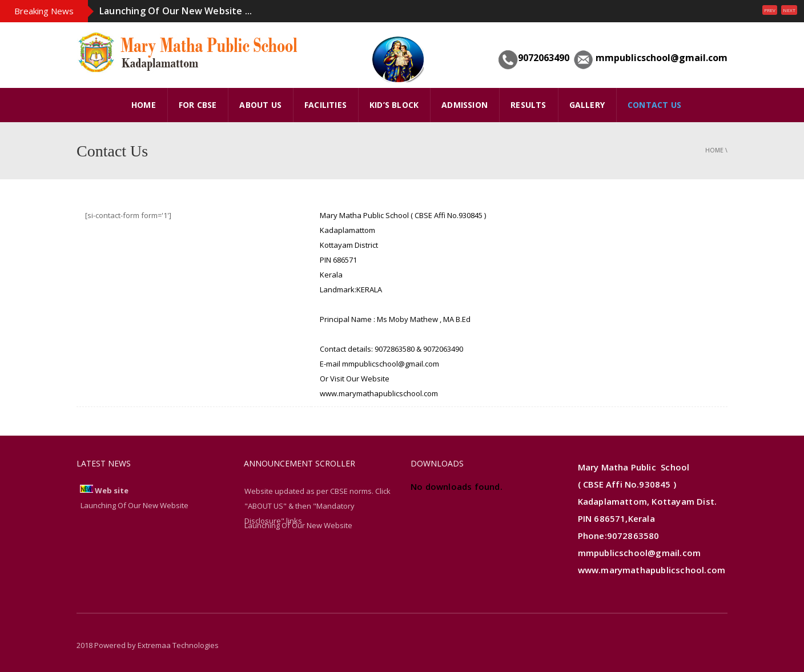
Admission (465, 105)
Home (714, 150)
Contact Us (654, 105)
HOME (144, 105)
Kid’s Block (394, 105)
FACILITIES (325, 105)
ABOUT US (260, 105)
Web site (112, 490)
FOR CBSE (198, 105)
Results (528, 105)
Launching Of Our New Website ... (176, 11)
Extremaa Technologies (178, 645)
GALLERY (587, 105)
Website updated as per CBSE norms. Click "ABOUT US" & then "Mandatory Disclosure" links (317, 506)
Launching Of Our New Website (298, 525)
